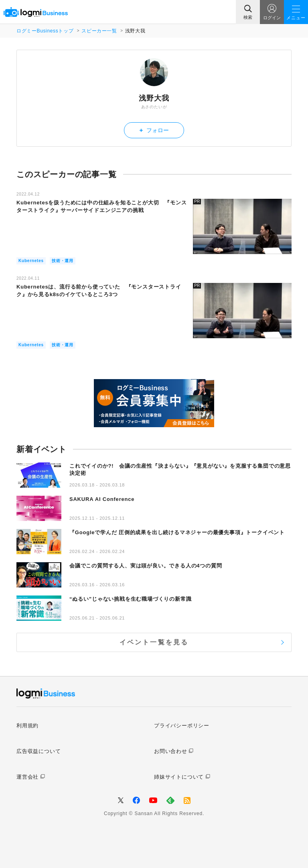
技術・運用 (63, 261)
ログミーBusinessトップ (45, 31)
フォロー (154, 130)
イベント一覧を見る (154, 642)
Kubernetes (31, 261)
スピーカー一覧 (99, 31)
